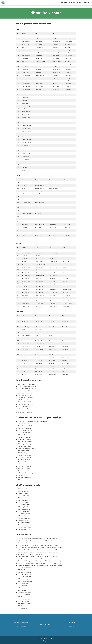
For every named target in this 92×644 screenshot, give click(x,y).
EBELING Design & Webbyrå (46, 639)
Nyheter (72, 4)
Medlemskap (72, 626)
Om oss (87, 4)
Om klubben (72, 623)
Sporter (79, 4)
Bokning (64, 4)
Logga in (46, 641)
